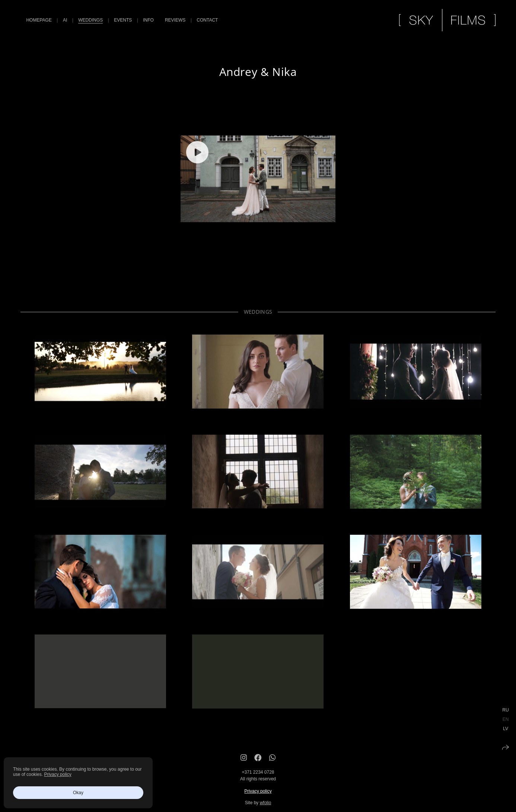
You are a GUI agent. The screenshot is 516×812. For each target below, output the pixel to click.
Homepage (39, 20)
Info (148, 20)
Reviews (175, 20)
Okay (78, 793)
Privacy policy (258, 799)
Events (123, 20)
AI (65, 20)
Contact (207, 20)
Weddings (90, 20)
